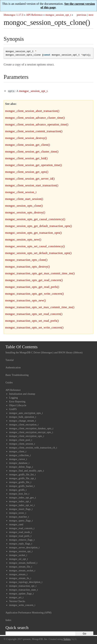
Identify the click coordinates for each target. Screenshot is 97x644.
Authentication (13, 367)
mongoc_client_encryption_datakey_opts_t (31, 428)
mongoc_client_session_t (22, 443)
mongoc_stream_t (18, 574)
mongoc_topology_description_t (26, 582)
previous (82, 15)
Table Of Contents (22, 346)
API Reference (34, 15)
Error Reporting (17, 401)
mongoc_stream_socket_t (22, 570)
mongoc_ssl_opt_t (19, 559)
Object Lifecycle (18, 405)
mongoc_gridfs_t (18, 490)
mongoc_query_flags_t (21, 520)
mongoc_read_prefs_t (20, 536)
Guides (9, 382)
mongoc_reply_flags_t (21, 543)
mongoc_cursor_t (18, 459)
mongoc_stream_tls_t (20, 578)
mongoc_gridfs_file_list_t (22, 474)
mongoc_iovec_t (18, 513)
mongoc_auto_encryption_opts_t (26, 413)
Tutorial (10, 360)
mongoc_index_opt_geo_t (22, 497)
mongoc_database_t (19, 463)
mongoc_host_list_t (19, 493)
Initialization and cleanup (22, 394)
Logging (13, 397)
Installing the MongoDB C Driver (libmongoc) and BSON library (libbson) (44, 352)
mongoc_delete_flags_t (21, 466)
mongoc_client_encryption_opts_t (27, 436)
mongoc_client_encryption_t (24, 424)
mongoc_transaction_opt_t (23, 586)
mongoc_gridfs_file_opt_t (22, 478)
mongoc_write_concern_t (22, 605)
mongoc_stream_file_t (21, 566)
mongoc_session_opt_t (58, 15)
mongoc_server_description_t (24, 547)
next (91, 15)
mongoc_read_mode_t (21, 532)
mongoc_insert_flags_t (21, 509)
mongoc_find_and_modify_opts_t (27, 470)
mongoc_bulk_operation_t (23, 417)
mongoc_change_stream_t (23, 420)
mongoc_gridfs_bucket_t (22, 486)
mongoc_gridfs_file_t (20, 482)
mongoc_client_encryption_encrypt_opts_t (31, 432)
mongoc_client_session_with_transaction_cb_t (33, 447)
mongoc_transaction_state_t (23, 589)
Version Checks (17, 601)
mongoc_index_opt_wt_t (22, 505)
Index (8, 620)
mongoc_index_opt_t (20, 501)
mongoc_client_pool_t (21, 440)
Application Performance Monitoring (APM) (28, 612)
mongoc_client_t (18, 451)
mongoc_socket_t (18, 555)
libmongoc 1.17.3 (14, 15)
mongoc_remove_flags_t (22, 539)
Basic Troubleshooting (17, 375)
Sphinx (67, 639)
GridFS (13, 409)
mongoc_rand (16, 524)
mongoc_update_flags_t (21, 593)
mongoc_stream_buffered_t (23, 563)
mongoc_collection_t (20, 455)
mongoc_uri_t (16, 597)
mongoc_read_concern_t (22, 528)
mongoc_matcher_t (19, 516)
